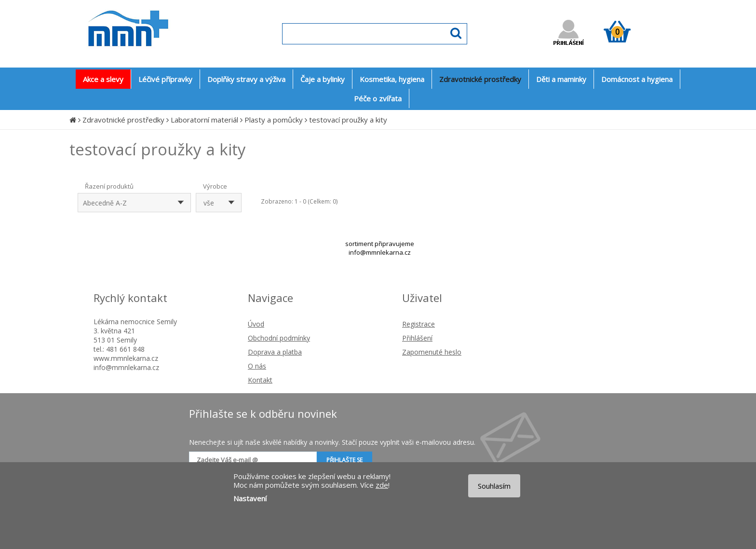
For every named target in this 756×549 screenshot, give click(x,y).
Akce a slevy (103, 79)
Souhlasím (494, 486)
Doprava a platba (275, 352)
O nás (257, 366)
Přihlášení (417, 338)
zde (382, 485)
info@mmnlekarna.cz (380, 252)
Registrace (418, 324)
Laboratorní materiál (204, 120)
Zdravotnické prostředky (123, 120)
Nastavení (250, 498)
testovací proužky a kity (348, 120)
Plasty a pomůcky (274, 120)
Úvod (256, 324)
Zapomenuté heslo (432, 352)
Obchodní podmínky (279, 338)
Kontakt (260, 380)
